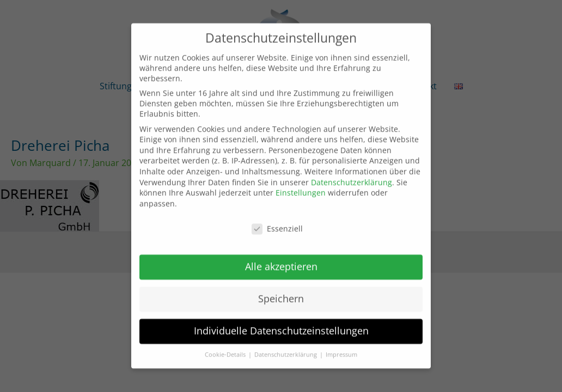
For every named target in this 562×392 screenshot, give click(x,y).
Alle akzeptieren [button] (281, 259)
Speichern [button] (281, 291)
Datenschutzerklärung (352, 174)
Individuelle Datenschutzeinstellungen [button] (281, 323)
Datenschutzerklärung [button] (286, 347)
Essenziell (277, 220)
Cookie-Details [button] (226, 347)
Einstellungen (301, 185)
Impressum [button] (341, 347)
